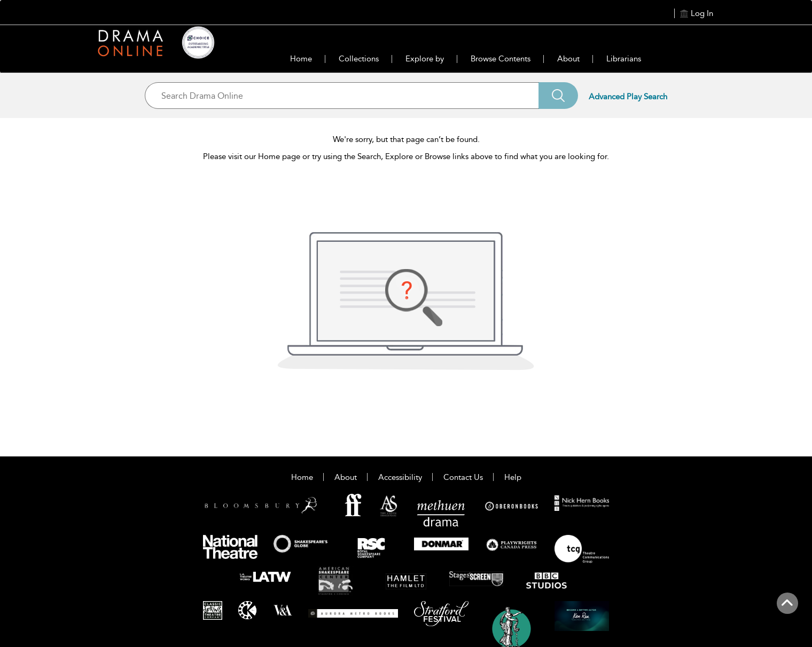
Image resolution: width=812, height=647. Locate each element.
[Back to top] (787, 609)
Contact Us (463, 477)
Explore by (425, 59)
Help (513, 477)
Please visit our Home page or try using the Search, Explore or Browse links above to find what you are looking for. (406, 156)
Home (301, 59)
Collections (359, 59)
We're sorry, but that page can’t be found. (406, 139)
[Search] (558, 96)
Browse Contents (501, 59)
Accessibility (400, 477)
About (568, 59)
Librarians (624, 59)
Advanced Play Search (628, 97)
